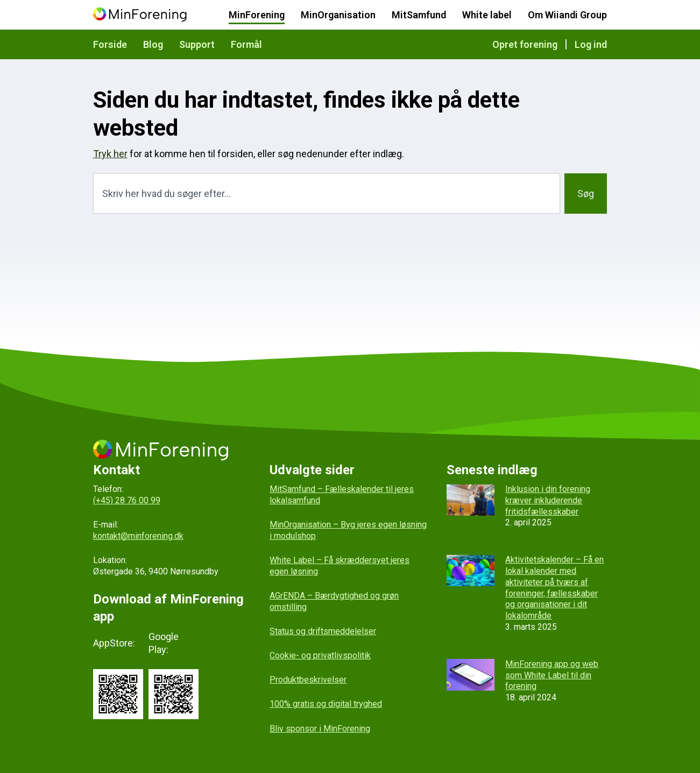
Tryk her (110, 154)
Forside (110, 44)
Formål (246, 44)
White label (487, 15)
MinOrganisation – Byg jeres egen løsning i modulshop (348, 530)
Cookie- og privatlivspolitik (320, 655)
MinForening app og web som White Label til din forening (552, 675)
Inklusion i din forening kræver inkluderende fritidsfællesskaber (548, 500)
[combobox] (327, 194)
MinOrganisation (338, 15)
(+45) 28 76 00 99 (127, 500)
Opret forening (525, 44)
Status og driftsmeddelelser (323, 631)
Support (197, 44)
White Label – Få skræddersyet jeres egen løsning (340, 566)
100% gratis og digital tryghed (326, 704)
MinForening (257, 15)
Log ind (591, 44)
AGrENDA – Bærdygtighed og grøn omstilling (334, 601)
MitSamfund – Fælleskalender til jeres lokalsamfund (342, 495)
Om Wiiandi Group (567, 15)
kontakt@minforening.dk (138, 536)
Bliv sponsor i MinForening (320, 729)
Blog (153, 44)
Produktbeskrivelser (308, 680)
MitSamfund (419, 15)
